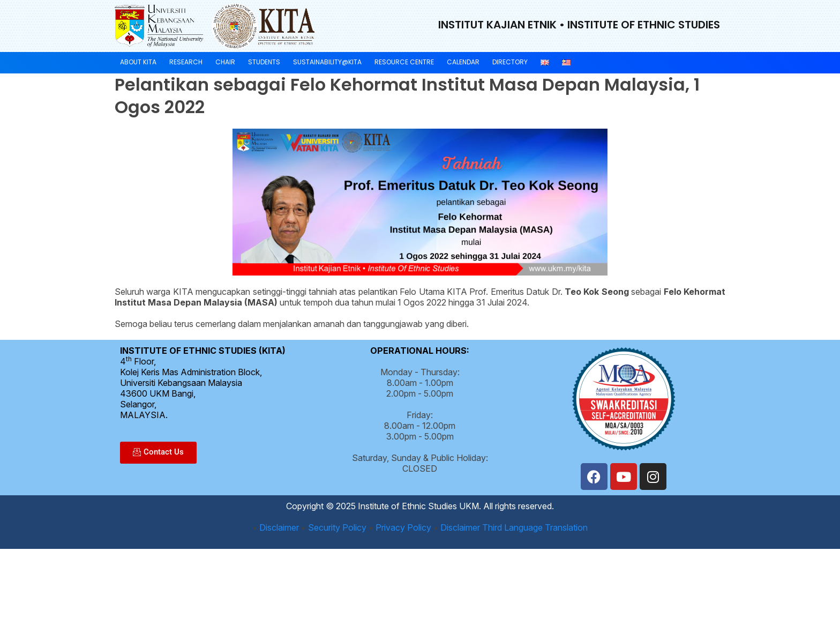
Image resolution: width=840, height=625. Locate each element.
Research (186, 62)
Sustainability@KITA (327, 62)
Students (264, 62)
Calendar (463, 62)
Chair (225, 62)
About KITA (138, 62)
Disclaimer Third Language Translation (514, 527)
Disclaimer (279, 527)
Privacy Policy (403, 527)
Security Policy (337, 527)
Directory (510, 62)
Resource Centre (404, 62)
